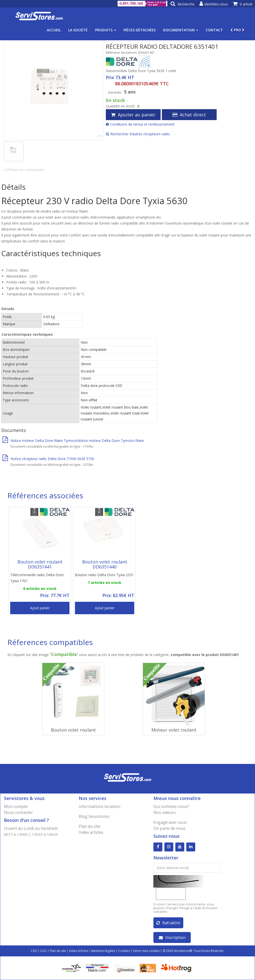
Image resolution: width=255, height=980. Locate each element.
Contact (214, 30)
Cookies (124, 951)
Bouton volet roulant (73, 730)
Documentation (181, 30)
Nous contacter (18, 812)
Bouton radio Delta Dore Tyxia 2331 (104, 575)
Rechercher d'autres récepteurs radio (138, 134)
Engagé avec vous (170, 822)
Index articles (91, 832)
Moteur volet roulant (174, 730)
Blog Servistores (94, 816)
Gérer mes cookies (146, 951)
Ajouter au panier (133, 115)
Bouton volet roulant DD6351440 (105, 564)
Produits (106, 30)
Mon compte (16, 806)
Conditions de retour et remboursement (140, 124)
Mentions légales (103, 951)
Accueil (54, 30)
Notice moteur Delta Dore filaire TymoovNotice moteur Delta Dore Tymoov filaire (73, 441)
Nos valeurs (165, 812)
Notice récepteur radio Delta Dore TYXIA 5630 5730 (48, 459)
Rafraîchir (168, 923)
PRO (237, 30)
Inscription (172, 937)
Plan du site (90, 826)
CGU (43, 951)
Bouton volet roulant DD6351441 (40, 564)
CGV (34, 951)
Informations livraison (99, 806)
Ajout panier (40, 608)
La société (78, 30)
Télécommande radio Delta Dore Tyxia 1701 (37, 578)
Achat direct (189, 115)
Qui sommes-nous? (171, 806)
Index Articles (79, 951)
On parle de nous (169, 828)
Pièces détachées (140, 30)
